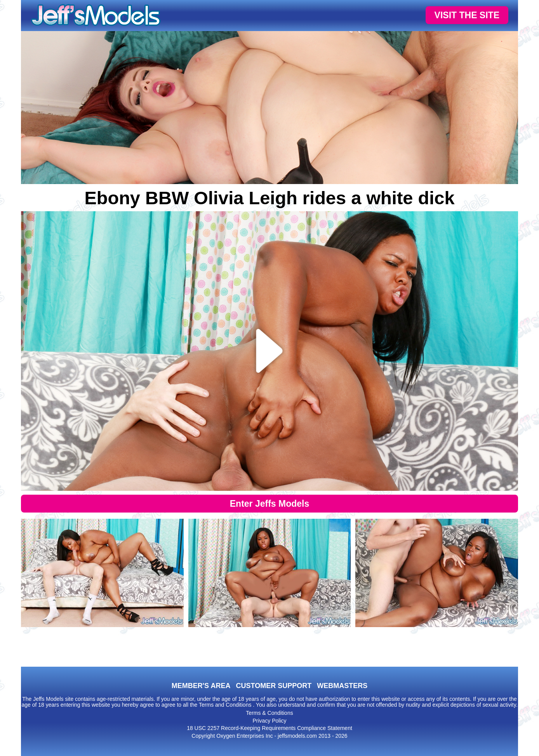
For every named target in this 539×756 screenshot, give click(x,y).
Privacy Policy (269, 721)
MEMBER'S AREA (201, 686)
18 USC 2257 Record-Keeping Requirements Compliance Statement (269, 728)
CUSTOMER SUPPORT (274, 686)
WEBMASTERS (342, 686)
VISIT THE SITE (467, 15)
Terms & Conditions (269, 713)
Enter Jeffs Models (270, 504)
